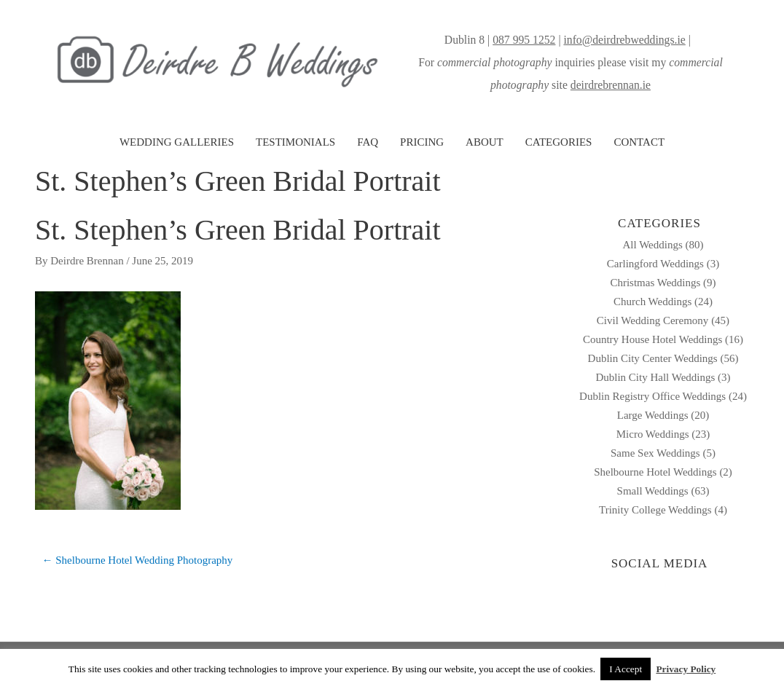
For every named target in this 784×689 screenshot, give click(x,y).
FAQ (368, 142)
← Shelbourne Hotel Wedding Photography (138, 560)
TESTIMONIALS (295, 142)
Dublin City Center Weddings (653, 358)
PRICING (422, 142)
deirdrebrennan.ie (611, 85)
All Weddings (652, 245)
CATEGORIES (559, 142)
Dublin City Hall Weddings (655, 377)
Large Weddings (653, 415)
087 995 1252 (524, 40)
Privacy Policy (686, 669)
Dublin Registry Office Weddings (652, 396)
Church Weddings (652, 302)
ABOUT (485, 142)
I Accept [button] (626, 669)
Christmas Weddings (655, 283)
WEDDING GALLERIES (177, 142)
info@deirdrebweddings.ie (624, 40)
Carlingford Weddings (655, 264)
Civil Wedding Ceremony (653, 320)
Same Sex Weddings (655, 453)
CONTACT (639, 142)
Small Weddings (653, 491)
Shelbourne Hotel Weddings (655, 472)
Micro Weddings (653, 434)
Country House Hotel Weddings (652, 339)
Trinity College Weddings (655, 510)
